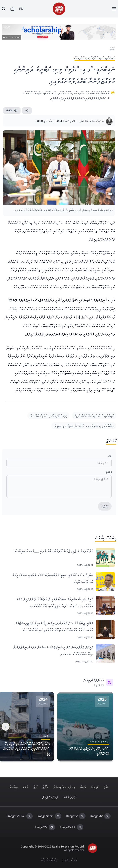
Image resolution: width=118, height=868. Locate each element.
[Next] (6, 727)
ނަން (110, 456)
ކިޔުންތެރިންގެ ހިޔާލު (49, 860)
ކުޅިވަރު (95, 787)
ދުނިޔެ (83, 787)
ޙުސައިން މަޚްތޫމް (97, 121)
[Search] (4, 9)
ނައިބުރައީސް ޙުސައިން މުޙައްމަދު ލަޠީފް (94, 416)
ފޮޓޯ (35, 787)
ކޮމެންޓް (109, 472)
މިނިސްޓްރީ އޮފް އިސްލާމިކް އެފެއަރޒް (48, 416)
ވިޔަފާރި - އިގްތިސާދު (64, 787)
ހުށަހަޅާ (105, 507)
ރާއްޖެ (106, 787)
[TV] (12, 9)
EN (21, 9)
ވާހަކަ (26, 787)
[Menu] (114, 9)
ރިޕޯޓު (45, 787)
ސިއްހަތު (14, 787)
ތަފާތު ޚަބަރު (69, 797)
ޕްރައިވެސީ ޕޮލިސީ (70, 860)
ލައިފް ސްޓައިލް (50, 797)
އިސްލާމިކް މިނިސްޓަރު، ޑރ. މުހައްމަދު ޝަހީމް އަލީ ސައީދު (84, 426)
